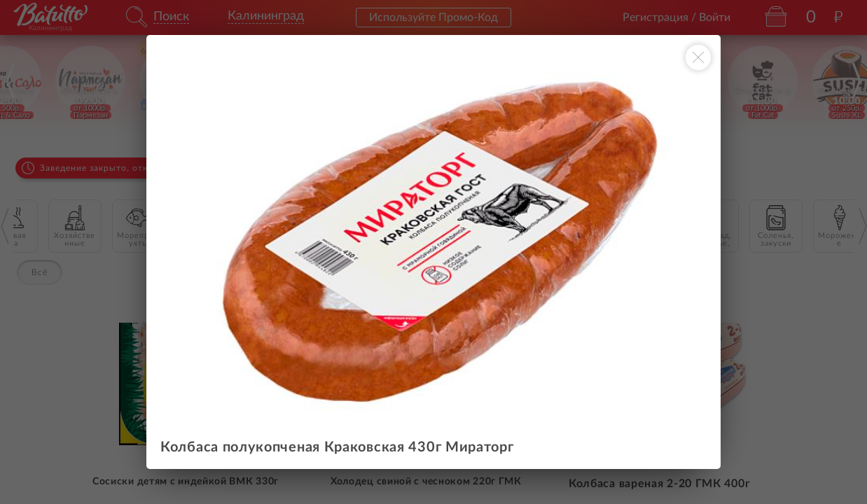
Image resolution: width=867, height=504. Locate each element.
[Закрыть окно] (698, 57)
